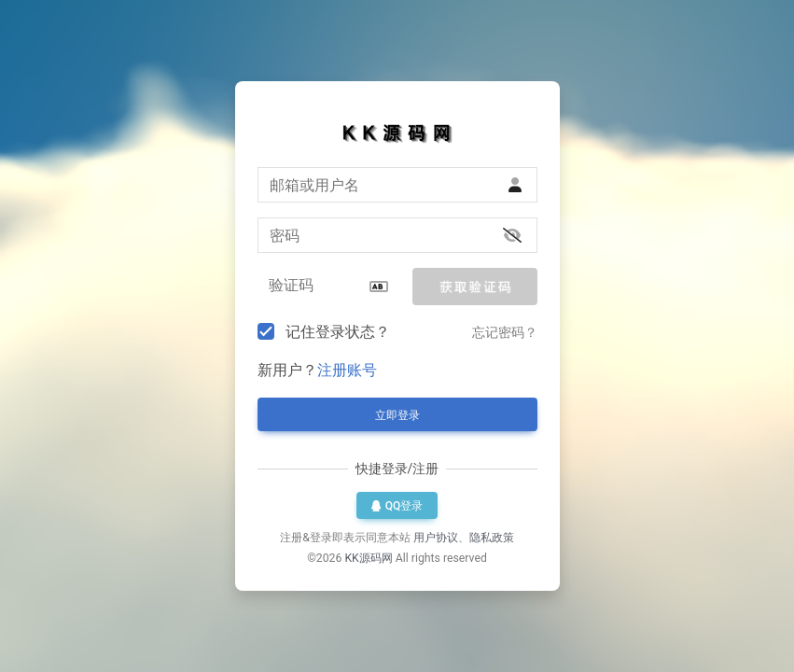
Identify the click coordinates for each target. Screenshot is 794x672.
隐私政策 (492, 538)
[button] (474, 287)
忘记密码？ (505, 332)
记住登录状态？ (338, 332)
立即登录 (397, 415)
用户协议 (436, 538)
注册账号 (347, 370)
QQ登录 (397, 506)
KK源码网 (368, 558)
